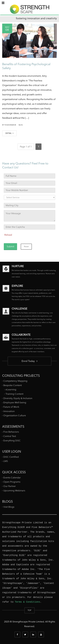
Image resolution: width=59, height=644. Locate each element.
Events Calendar (12, 477)
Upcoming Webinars (14, 490)
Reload (8, 235)
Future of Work (11, 407)
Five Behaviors (11, 432)
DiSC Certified (11, 457)
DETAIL (9, 133)
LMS (6, 461)
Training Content (14, 394)
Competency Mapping (15, 381)
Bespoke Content (13, 385)
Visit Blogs (9, 507)
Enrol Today (29, 361)
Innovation (9, 411)
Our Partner (10, 486)
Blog (21, 125)
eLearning (11, 390)
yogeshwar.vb (10, 125)
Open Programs (12, 482)
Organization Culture (15, 415)
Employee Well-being (15, 402)
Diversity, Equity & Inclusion (18, 398)
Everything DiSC (12, 441)
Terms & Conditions (27, 602)
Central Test (10, 436)
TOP (29, 610)
